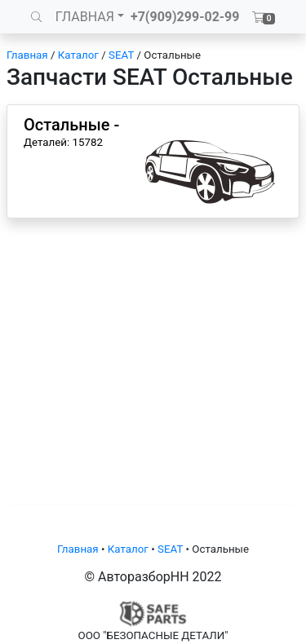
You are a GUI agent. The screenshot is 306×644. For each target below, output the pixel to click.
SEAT (121, 55)
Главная (27, 55)
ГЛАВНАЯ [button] (85, 17)
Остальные (172, 55)
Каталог (78, 55)
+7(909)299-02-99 (185, 17)
